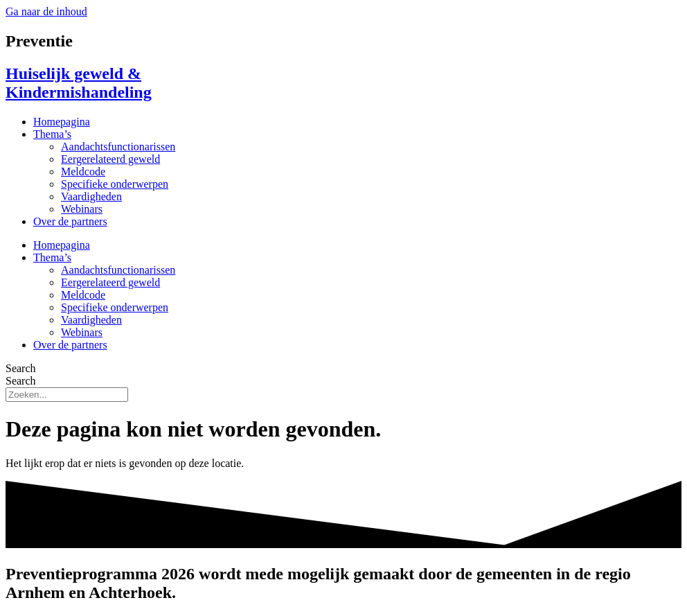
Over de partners (70, 221)
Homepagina (62, 122)
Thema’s (52, 134)
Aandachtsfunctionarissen (118, 147)
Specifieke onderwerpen (115, 184)
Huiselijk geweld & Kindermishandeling (79, 83)
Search (21, 368)
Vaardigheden (91, 196)
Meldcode (83, 171)
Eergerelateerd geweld (110, 159)
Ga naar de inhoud (46, 11)
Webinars (82, 209)
